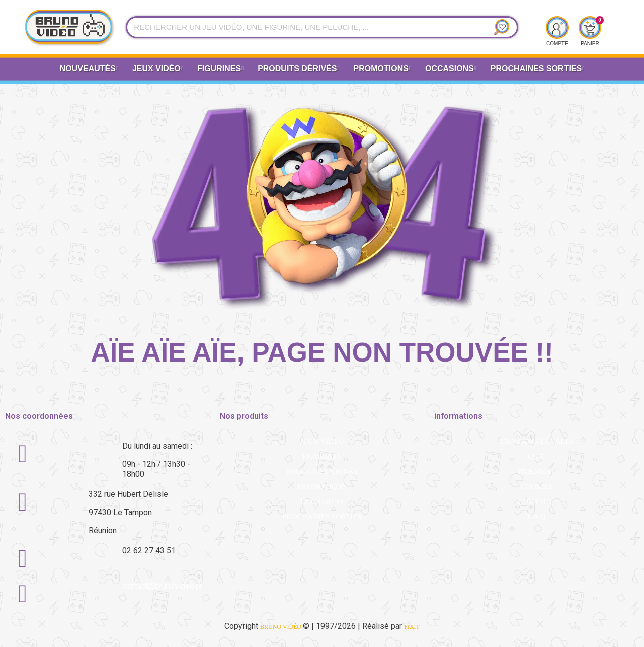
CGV (536, 456)
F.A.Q (536, 517)
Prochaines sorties (322, 517)
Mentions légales (537, 441)
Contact (536, 501)
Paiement (536, 471)
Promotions (382, 69)
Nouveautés (89, 69)
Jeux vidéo (158, 69)
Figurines (220, 69)
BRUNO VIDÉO (281, 627)
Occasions (451, 69)
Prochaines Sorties (537, 69)
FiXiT (412, 627)
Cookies (537, 486)
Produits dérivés (298, 69)
